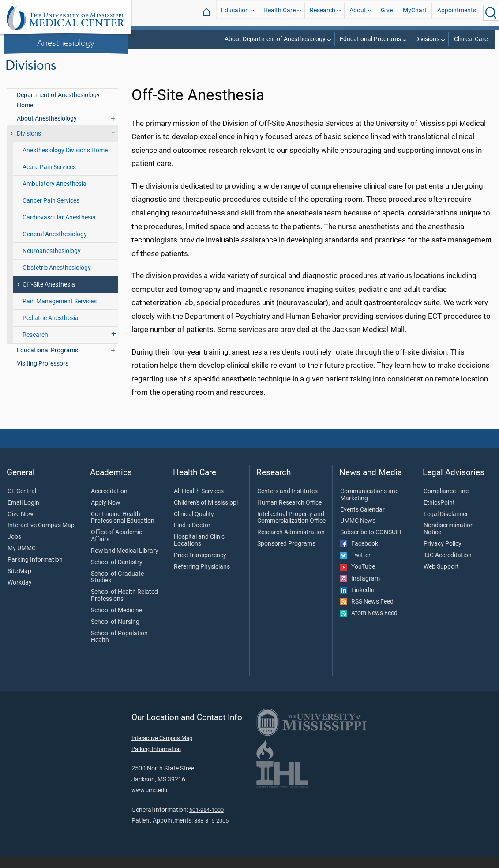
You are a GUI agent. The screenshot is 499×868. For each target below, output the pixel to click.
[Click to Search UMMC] (491, 13)
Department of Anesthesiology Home (58, 112)
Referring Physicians (202, 578)
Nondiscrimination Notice (449, 540)
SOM (264, 57)
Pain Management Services (60, 313)
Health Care (280, 13)
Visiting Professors (43, 375)
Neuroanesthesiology (52, 262)
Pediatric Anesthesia (51, 330)
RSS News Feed (367, 613)
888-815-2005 (211, 832)
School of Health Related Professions (124, 607)
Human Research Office (289, 514)
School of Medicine (116, 622)
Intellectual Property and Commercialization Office (291, 529)
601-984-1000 (206, 821)
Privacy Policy (443, 555)
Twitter (355, 567)
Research (323, 13)
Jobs (14, 548)
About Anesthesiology (47, 130)
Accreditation (109, 503)
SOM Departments (382, 57)
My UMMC (22, 560)
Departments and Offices (314, 57)
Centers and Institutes (287, 503)
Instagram (360, 590)
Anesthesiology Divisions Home (65, 162)
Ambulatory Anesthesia (54, 195)
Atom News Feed (369, 625)
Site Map (19, 583)
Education (235, 13)
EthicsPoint (439, 514)
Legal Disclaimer (446, 526)
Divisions (427, 39)
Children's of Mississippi (206, 514)
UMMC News (358, 532)
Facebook (359, 555)
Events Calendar (362, 521)
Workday (20, 594)
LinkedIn (357, 602)
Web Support (441, 578)
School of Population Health (119, 649)
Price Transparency (200, 567)
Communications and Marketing (370, 506)
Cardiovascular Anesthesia (59, 229)
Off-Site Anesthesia (49, 296)
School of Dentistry (117, 574)
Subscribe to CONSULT (371, 544)
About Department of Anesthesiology (275, 39)
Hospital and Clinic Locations (199, 552)
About (358, 13)
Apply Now (106, 514)
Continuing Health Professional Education (123, 529)
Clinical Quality (194, 526)
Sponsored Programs (286, 555)
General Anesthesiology (55, 246)
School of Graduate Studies (117, 589)
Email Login (23, 514)
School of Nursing (115, 634)
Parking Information (35, 571)
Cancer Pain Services (51, 212)
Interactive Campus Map (41, 537)
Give (387, 13)
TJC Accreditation (448, 567)
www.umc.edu (149, 802)
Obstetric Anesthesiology (57, 279)
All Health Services (199, 503)
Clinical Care (471, 39)
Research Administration (291, 544)
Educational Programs (370, 39)
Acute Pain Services (49, 179)
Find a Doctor (192, 537)
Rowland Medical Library (125, 562)
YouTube (358, 578)
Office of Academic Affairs (116, 547)
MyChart (415, 13)
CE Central (22, 503)
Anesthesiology (66, 42)
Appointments (457, 13)
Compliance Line (446, 503)
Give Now (21, 526)
